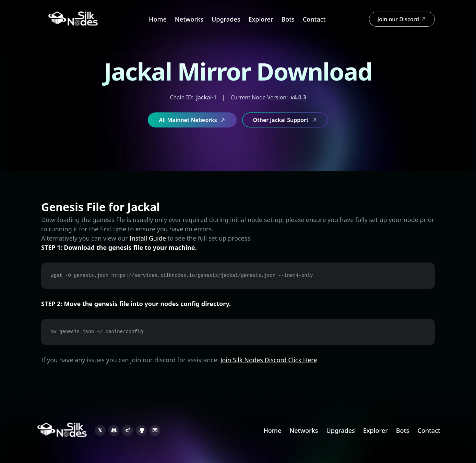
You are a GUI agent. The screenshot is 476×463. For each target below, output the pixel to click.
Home (158, 19)
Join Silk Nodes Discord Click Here (269, 360)
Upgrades (226, 19)
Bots (288, 19)
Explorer (261, 19)
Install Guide (148, 238)
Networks (189, 19)
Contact (314, 19)
